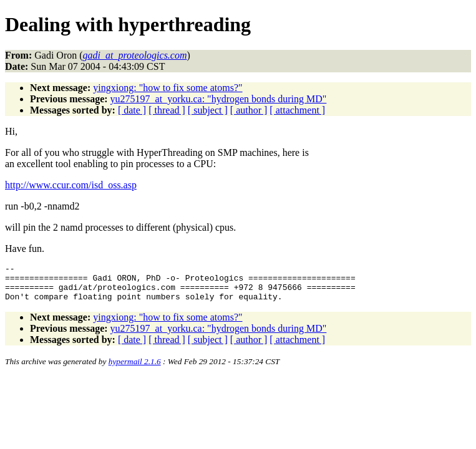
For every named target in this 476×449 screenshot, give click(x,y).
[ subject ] (208, 110)
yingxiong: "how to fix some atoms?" (168, 88)
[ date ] (132, 110)
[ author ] (249, 110)
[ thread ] (167, 110)
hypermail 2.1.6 (135, 369)
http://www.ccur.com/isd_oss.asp (71, 185)
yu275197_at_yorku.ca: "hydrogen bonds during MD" (219, 99)
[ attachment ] (297, 110)
